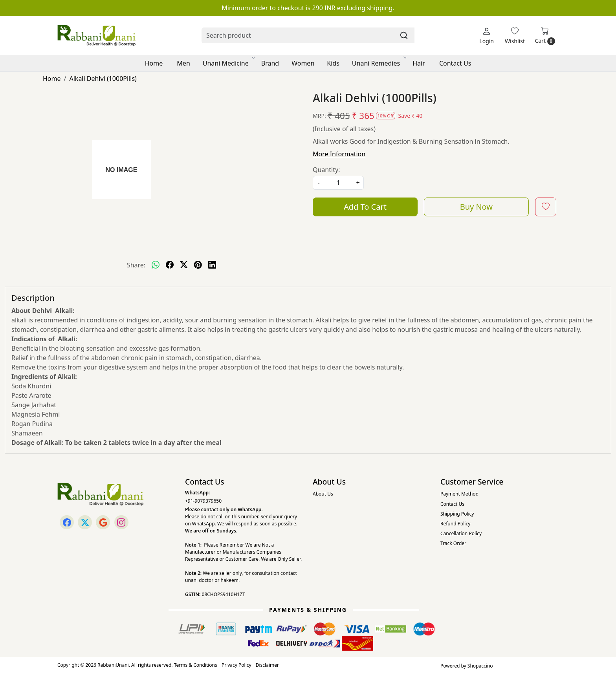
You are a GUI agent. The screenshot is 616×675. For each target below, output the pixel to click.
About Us (323, 494)
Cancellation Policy (461, 533)
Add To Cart (365, 207)
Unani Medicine (228, 63)
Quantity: (326, 170)
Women (303, 63)
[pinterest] (198, 265)
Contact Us (455, 63)
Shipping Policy (457, 514)
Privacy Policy (236, 665)
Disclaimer (267, 665)
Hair (419, 63)
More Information (339, 154)
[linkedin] (212, 265)
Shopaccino (480, 666)
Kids (333, 63)
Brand (270, 63)
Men (183, 63)
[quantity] (338, 183)
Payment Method (459, 494)
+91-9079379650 (203, 501)
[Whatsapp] (156, 265)
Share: (136, 265)
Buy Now (476, 207)
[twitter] (184, 265)
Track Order (453, 543)
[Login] (487, 36)
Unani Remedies (379, 63)
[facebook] (170, 265)
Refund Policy (455, 524)
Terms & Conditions (196, 665)
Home (154, 63)
